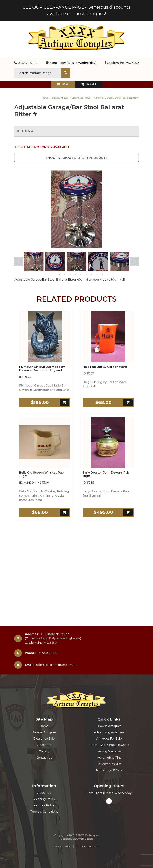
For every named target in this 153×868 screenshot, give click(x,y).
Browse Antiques (60, 98)
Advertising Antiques (109, 732)
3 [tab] (70, 275)
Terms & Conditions (44, 812)
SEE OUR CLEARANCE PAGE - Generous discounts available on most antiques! (77, 10)
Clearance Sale (44, 739)
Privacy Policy (63, 847)
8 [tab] (97, 275)
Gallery (44, 751)
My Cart (89, 84)
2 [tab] (65, 275)
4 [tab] (75, 275)
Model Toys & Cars (109, 770)
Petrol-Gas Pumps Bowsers (109, 745)
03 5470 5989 (26, 63)
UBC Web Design (83, 839)
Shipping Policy (44, 799)
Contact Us (44, 758)
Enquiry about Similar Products (77, 158)
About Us (44, 745)
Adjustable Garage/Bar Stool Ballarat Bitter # (116, 98)
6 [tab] (86, 275)
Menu (63, 84)
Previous (19, 262)
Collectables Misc (109, 764)
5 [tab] (81, 275)
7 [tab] (92, 275)
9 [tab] (102, 275)
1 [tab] (59, 275)
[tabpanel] (34, 261)
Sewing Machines (109, 751)
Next (134, 262)
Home (45, 98)
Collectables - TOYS (81, 98)
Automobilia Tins (109, 758)
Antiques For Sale (109, 739)
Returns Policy (44, 805)
